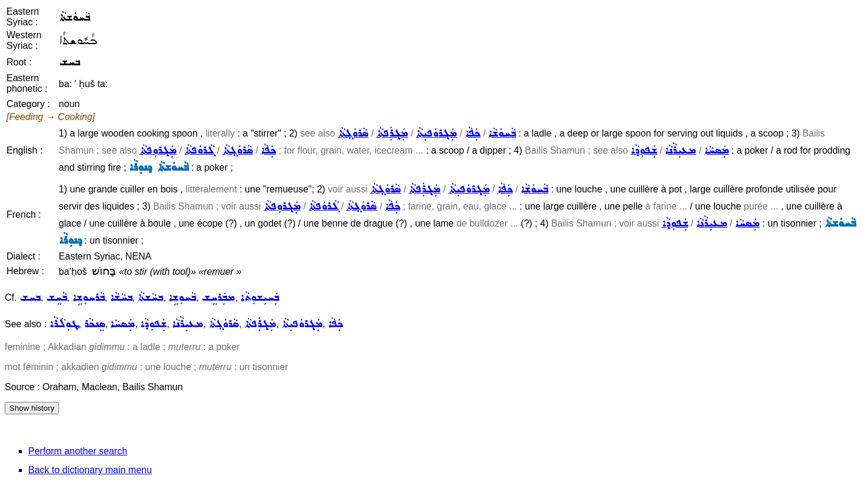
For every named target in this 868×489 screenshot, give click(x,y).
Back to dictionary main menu (90, 470)
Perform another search (78, 451)
